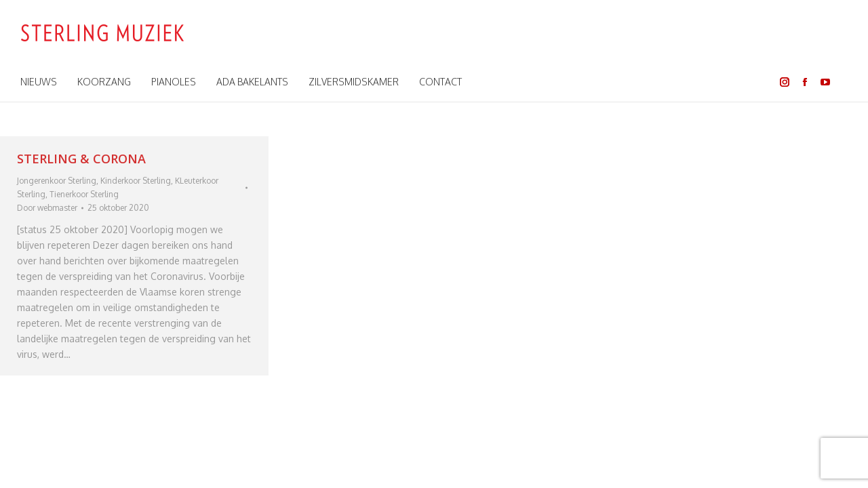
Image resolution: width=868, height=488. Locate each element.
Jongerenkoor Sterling (57, 181)
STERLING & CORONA (81, 159)
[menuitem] (39, 82)
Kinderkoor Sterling (136, 181)
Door (47, 208)
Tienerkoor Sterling (84, 194)
